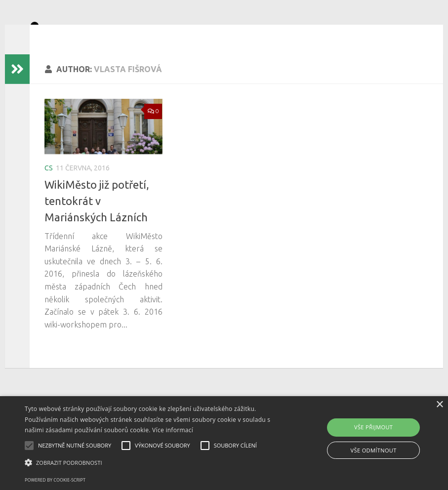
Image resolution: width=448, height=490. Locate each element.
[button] (154, 463)
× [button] (439, 405)
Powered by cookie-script (55, 480)
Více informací (173, 430)
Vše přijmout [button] (373, 427)
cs (49, 183)
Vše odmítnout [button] (374, 450)
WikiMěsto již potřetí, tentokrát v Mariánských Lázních (97, 216)
